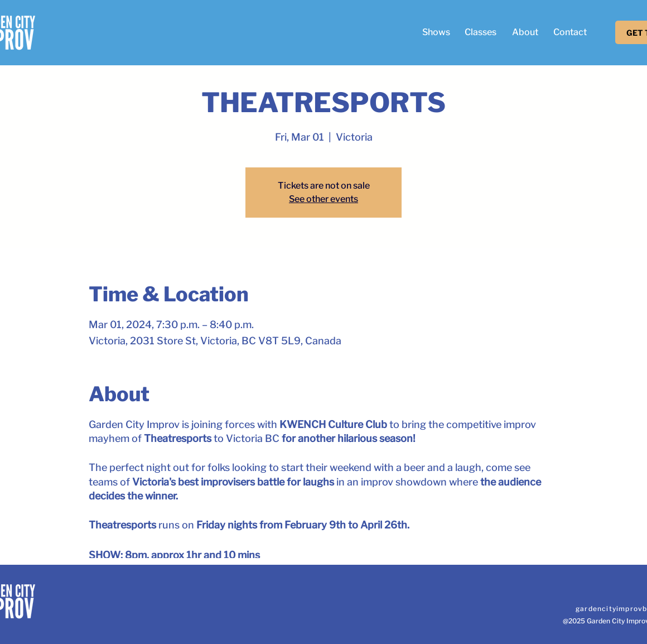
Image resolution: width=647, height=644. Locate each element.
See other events (323, 199)
